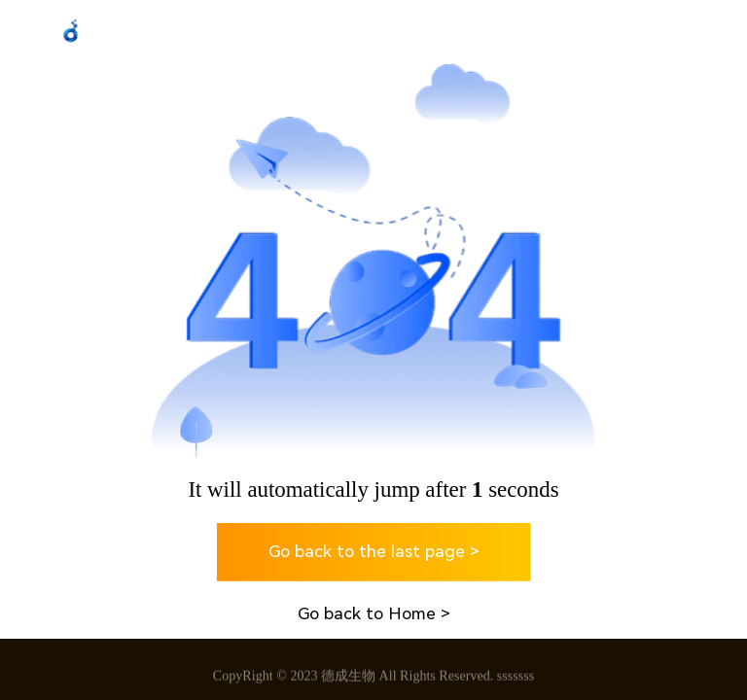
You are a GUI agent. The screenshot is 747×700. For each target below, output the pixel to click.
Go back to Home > (374, 613)
